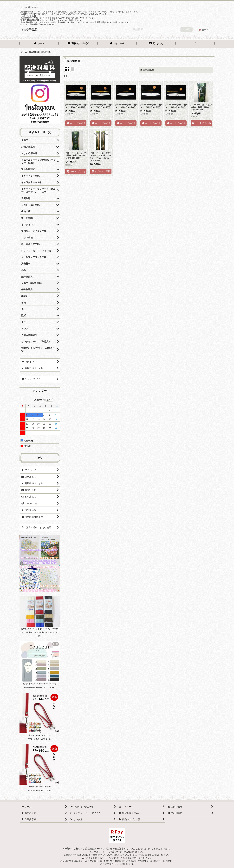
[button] (195, 44)
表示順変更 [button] (147, 70)
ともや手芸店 (29, 30)
